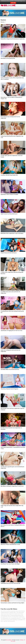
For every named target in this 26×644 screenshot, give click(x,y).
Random (3, 22)
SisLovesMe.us (9, 640)
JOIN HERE (13, 3)
